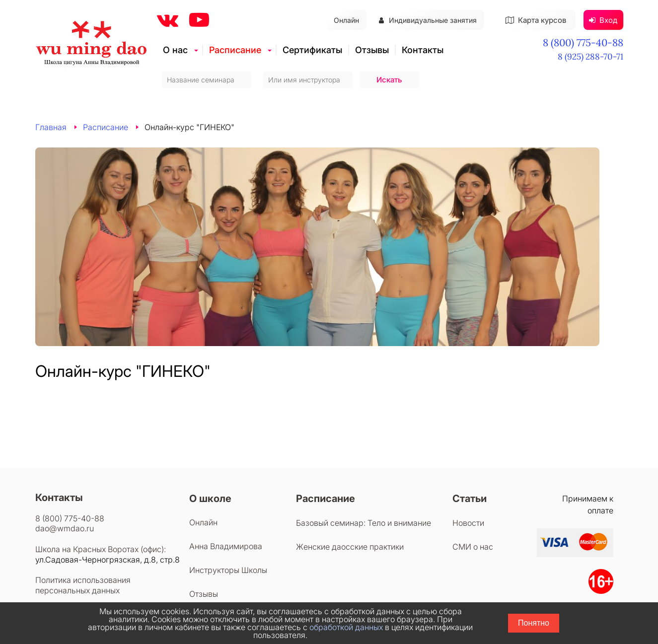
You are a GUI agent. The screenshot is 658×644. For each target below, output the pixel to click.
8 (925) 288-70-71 (590, 57)
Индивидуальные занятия (428, 20)
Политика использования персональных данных (83, 585)
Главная (51, 127)
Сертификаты (312, 50)
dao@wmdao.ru (65, 528)
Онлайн (346, 20)
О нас (175, 50)
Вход (603, 20)
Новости (468, 523)
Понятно (534, 623)
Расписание (235, 50)
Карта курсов (536, 20)
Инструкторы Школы (228, 570)
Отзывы (372, 50)
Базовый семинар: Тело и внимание (364, 523)
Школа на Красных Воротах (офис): (101, 549)
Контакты (423, 50)
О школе (210, 499)
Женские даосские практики (350, 547)
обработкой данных (346, 627)
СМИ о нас (473, 547)
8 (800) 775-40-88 (583, 42)
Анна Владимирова (226, 546)
